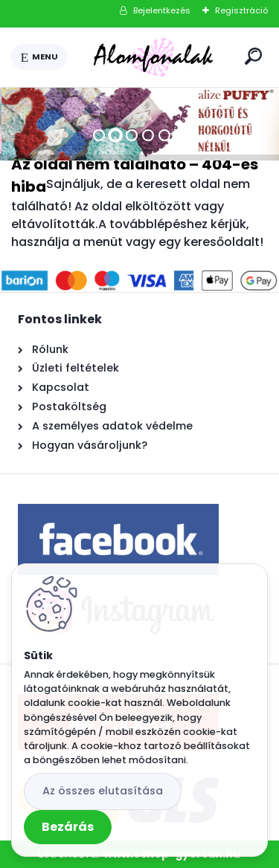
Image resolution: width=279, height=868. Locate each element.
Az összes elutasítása (103, 791)
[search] (253, 56)
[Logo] (153, 57)
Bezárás (68, 827)
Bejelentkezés (162, 10)
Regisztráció (241, 10)
